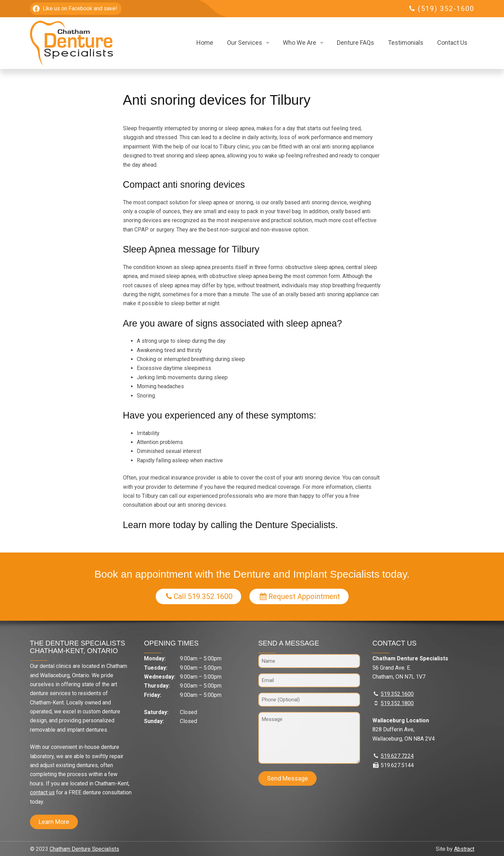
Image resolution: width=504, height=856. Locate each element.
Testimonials (406, 43)
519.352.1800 (397, 703)
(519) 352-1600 (446, 9)
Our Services (249, 43)
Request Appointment (300, 596)
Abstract (464, 849)
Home (205, 43)
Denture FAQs (356, 43)
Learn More (54, 822)
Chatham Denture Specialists (84, 849)
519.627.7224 (397, 756)
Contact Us (452, 43)
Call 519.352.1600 (199, 596)
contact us (42, 792)
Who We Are (304, 43)
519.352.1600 (397, 694)
